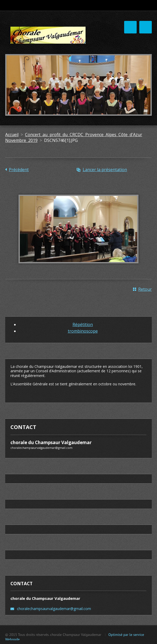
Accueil (12, 135)
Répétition (83, 324)
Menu (146, 27)
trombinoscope (83, 331)
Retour (145, 289)
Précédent (19, 170)
